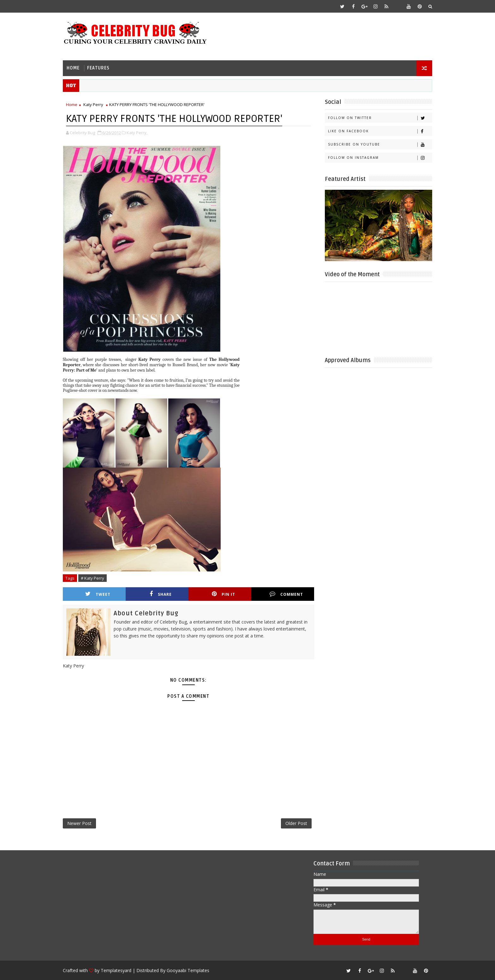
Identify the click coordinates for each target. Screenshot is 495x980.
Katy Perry (93, 105)
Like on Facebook (380, 131)
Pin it (224, 594)
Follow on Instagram (380, 158)
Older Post (296, 823)
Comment (286, 594)
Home (73, 68)
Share (161, 594)
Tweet (98, 594)
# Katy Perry (92, 578)
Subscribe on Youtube (380, 144)
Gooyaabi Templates (188, 970)
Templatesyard (116, 970)
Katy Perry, (137, 133)
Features (98, 68)
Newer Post (79, 823)
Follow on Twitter (380, 118)
